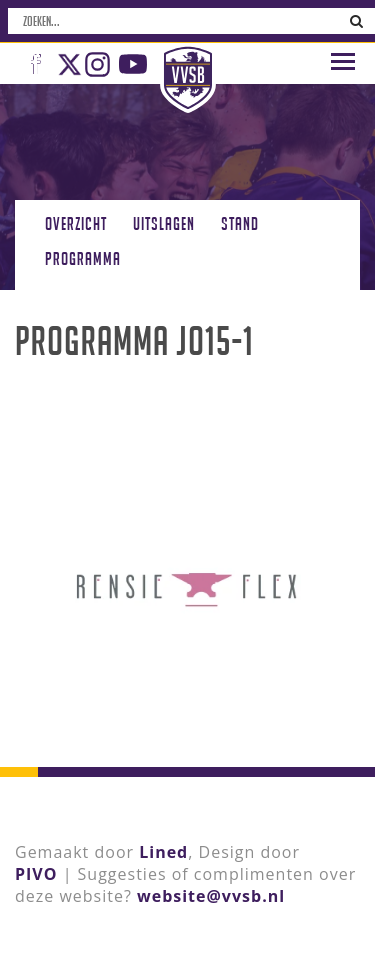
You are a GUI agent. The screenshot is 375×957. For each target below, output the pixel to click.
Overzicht (76, 223)
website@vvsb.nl (211, 896)
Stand (240, 223)
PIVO (36, 874)
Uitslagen (164, 223)
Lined (163, 852)
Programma (83, 258)
